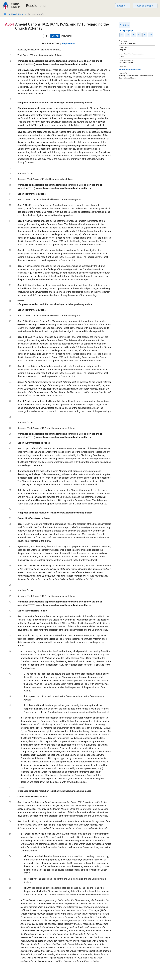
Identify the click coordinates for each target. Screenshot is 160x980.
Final (47, 36)
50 (145, 35)
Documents (67, 36)
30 (133, 35)
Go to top (125, 25)
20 (128, 35)
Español (121, 6)
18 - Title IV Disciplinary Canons (130, 69)
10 (122, 35)
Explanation (69, 44)
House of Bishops (144, 6)
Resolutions (17, 14)
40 (139, 35)
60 (151, 35)
